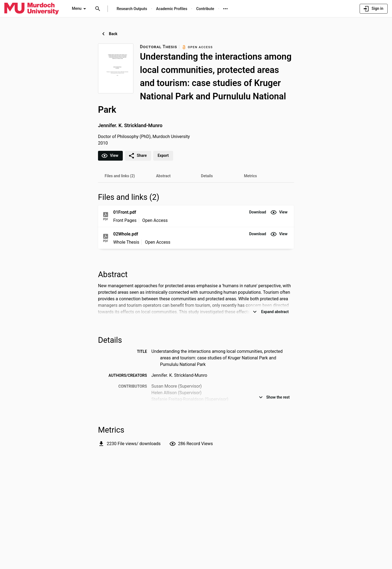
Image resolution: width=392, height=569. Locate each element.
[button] (258, 212)
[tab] (120, 176)
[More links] (225, 9)
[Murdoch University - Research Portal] (32, 8)
